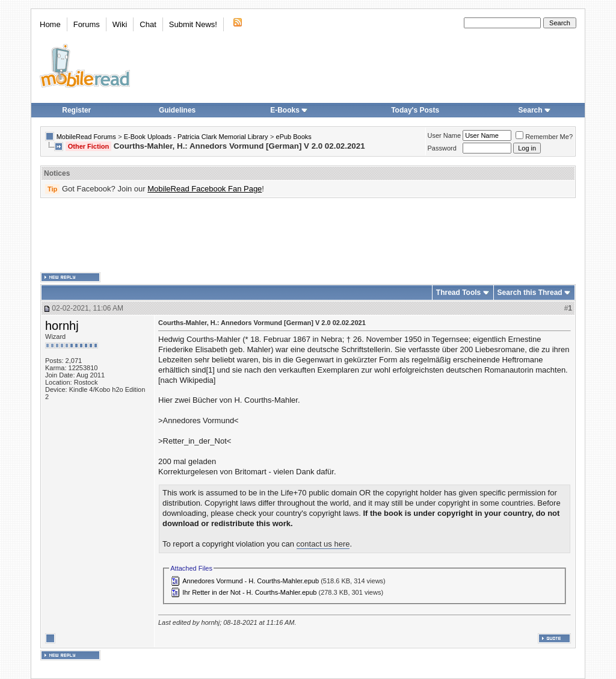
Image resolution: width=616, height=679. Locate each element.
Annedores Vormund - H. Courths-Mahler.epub (251, 581)
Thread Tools (458, 293)
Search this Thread (530, 293)
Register (76, 110)
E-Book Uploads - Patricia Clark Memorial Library (196, 137)
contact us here (323, 544)
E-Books (289, 110)
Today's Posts (415, 110)
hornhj (62, 326)
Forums (87, 24)
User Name (445, 135)
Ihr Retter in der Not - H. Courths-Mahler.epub (249, 592)
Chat (148, 24)
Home (50, 24)
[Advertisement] (308, 235)
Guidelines (177, 110)
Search (535, 110)
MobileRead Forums (86, 137)
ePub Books (294, 137)
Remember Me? (544, 137)
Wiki (120, 24)
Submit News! (193, 24)
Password (442, 148)
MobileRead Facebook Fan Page (205, 189)
